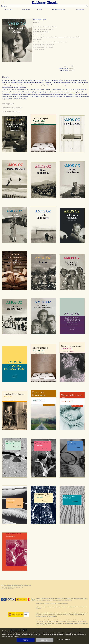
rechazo (45, 640)
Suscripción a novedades (58, 9)
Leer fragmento (8, 104)
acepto (26, 640)
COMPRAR (71, 69)
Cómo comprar (80, 9)
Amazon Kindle (75, 37)
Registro (40, 9)
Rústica (67, 37)
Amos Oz (36, 22)
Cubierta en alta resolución (13, 108)
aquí (53, 635)
